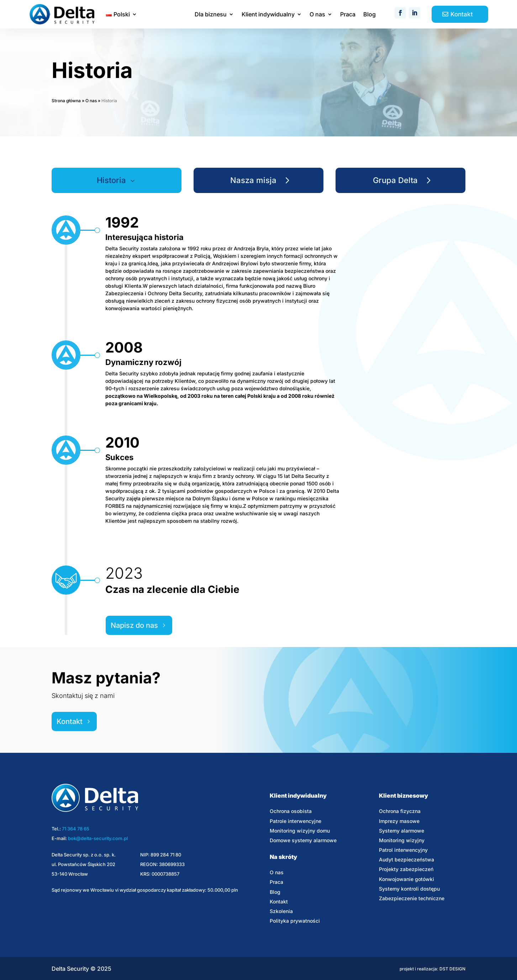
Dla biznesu (211, 15)
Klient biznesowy (403, 796)
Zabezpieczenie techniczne (412, 898)
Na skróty (283, 857)
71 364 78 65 (76, 829)
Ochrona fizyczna (400, 811)
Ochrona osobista (291, 811)
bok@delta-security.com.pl (98, 838)
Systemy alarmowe (402, 831)
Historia (111, 180)
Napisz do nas (134, 625)
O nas (317, 15)
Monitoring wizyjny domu (300, 831)
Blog (370, 15)
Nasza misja (253, 180)
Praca (348, 15)
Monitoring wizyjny (402, 840)
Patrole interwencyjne (296, 821)
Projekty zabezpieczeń (406, 869)
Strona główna (66, 101)
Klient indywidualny (268, 15)
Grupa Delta (395, 180)
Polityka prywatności (295, 921)
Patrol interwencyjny (403, 850)
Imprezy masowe (399, 821)
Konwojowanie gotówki (407, 879)
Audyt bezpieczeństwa (407, 859)
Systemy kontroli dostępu (409, 889)
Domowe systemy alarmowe (303, 840)
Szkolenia (281, 911)
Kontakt (462, 14)
